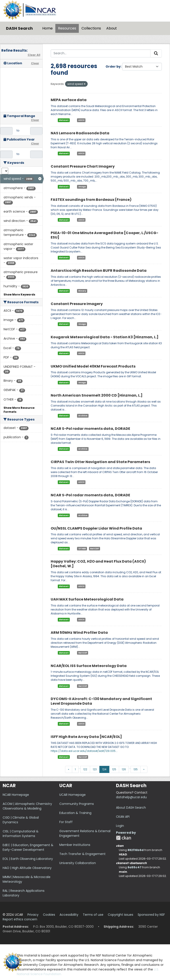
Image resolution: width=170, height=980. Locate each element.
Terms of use (93, 915)
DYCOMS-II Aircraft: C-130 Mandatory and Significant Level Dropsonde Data (101, 701)
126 (124, 769)
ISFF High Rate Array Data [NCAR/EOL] (86, 737)
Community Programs (77, 804)
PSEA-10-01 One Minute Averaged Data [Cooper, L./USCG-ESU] (104, 235)
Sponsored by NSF (151, 915)
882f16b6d (136, 850)
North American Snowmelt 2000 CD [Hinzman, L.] (97, 395)
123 (95, 769)
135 (136, 769)
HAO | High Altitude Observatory (27, 868)
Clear (35, 63)
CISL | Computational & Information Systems (21, 834)
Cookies (49, 915)
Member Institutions (75, 845)
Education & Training (75, 813)
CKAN (124, 838)
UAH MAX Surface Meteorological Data (87, 599)
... (80, 768)
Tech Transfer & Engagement (82, 854)
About (112, 28)
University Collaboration (78, 863)
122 (85, 769)
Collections (91, 28)
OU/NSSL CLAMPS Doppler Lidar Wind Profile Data (96, 528)
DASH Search (19, 28)
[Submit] (156, 53)
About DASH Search (131, 808)
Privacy (33, 915)
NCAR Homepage (16, 795)
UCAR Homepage (72, 795)
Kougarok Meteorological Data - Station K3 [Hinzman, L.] (105, 337)
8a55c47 (134, 867)
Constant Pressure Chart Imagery (83, 166)
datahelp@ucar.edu (131, 797)
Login (120, 826)
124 (104, 769)
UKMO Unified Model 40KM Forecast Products (93, 366)
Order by (113, 67)
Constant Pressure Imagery (77, 304)
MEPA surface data (69, 100)
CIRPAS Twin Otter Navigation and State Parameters (100, 462)
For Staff (66, 822)
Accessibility (69, 915)
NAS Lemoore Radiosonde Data (80, 133)
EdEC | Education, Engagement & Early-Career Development (28, 847)
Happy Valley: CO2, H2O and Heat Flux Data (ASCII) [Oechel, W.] (98, 564)
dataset (64, 120)
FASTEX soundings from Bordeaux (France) (91, 200)
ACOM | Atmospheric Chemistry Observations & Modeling (27, 806)
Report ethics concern (20, 919)
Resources (67, 28)
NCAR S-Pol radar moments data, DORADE (90, 429)
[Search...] (101, 53)
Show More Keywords (19, 294)
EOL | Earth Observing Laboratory (28, 859)
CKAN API (123, 817)
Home (47, 28)
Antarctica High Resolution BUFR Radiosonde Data (99, 271)
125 (114, 769)
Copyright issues (121, 915)
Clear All (34, 55)
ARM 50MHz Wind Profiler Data (79, 633)
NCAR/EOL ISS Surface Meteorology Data (89, 666)
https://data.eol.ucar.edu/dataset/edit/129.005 (83, 751)
